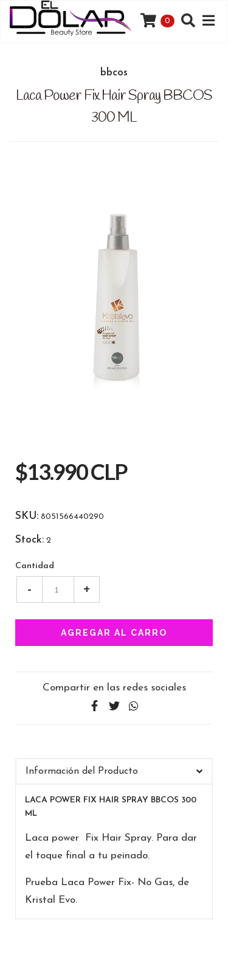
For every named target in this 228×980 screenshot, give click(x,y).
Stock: (29, 540)
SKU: (27, 516)
